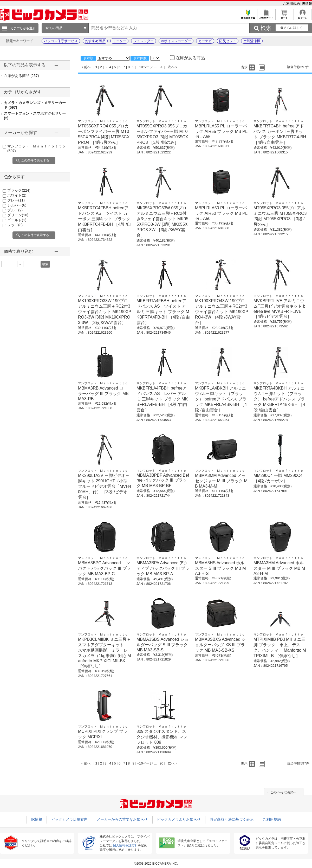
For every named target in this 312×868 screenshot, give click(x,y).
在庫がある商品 (21, 76)
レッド (15, 225)
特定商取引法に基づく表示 (232, 819)
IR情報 (307, 4)
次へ (171, 67)
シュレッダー (144, 41)
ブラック (19, 190)
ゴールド (17, 220)
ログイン (303, 17)
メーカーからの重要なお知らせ (122, 819)
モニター (119, 41)
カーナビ (205, 41)
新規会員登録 (248, 17)
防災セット (228, 41)
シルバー (17, 205)
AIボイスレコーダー (176, 41)
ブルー (15, 210)
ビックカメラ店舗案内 (69, 819)
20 (161, 67)
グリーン (18, 215)
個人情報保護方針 (125, 845)
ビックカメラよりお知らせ (179, 819)
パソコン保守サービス (61, 41)
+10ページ (145, 67)
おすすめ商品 (95, 41)
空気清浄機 (252, 41)
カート (284, 17)
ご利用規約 (292, 4)
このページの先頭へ (283, 792)
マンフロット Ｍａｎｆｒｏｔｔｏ (103, 121)
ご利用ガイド (266, 17)
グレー (16, 200)
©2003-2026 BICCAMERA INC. (156, 864)
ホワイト (17, 195)
